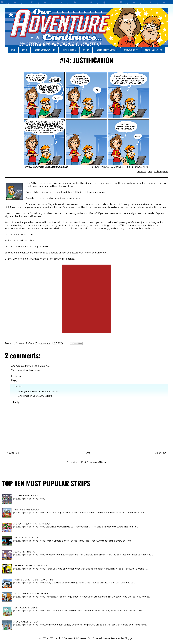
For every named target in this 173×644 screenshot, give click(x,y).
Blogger (129, 638)
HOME (13, 50)
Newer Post (13, 453)
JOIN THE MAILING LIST (153, 50)
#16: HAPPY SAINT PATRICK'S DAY (31, 524)
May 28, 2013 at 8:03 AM (45, 392)
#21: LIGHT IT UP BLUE (26, 538)
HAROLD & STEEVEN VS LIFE (44, 50)
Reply (14, 380)
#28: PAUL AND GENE (25, 608)
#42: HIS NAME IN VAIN (26, 496)
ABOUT (25, 50)
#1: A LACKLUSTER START (27, 622)
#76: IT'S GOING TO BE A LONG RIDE (33, 580)
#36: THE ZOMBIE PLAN (26, 510)
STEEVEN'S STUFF (131, 50)
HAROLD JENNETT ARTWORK (107, 50)
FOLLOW (86, 50)
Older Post (160, 453)
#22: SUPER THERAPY (25, 552)
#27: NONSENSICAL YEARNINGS (31, 594)
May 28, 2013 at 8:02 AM (38, 366)
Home (87, 453)
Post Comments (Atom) (94, 462)
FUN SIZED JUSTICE (69, 50)
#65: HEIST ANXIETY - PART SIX (30, 566)
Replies (19, 387)
